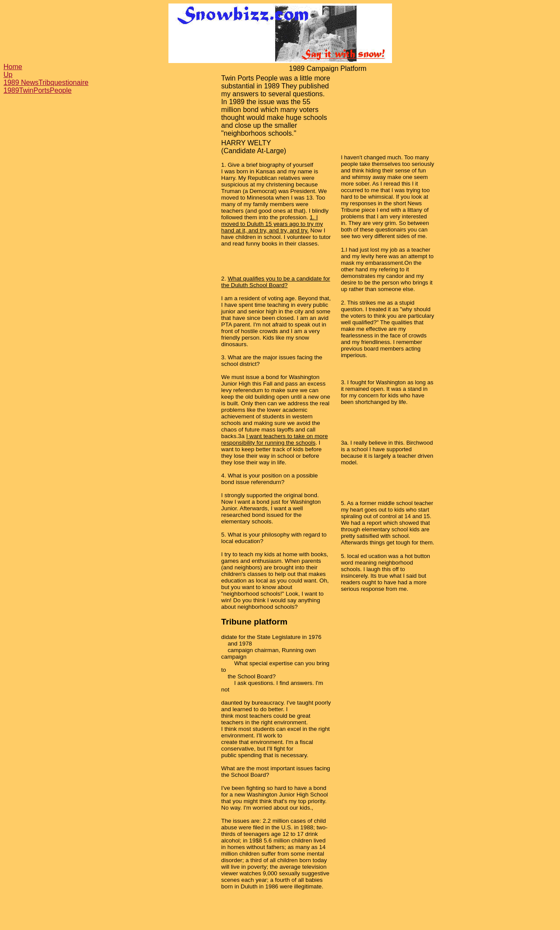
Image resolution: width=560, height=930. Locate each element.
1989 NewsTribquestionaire (46, 82)
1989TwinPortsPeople (38, 90)
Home (13, 67)
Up (8, 75)
